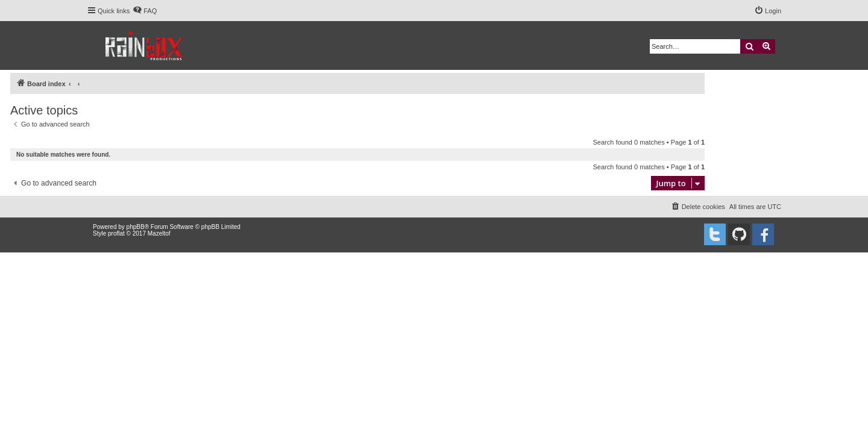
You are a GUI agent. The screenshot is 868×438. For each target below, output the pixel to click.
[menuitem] (145, 11)
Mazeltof (159, 233)
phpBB (136, 227)
